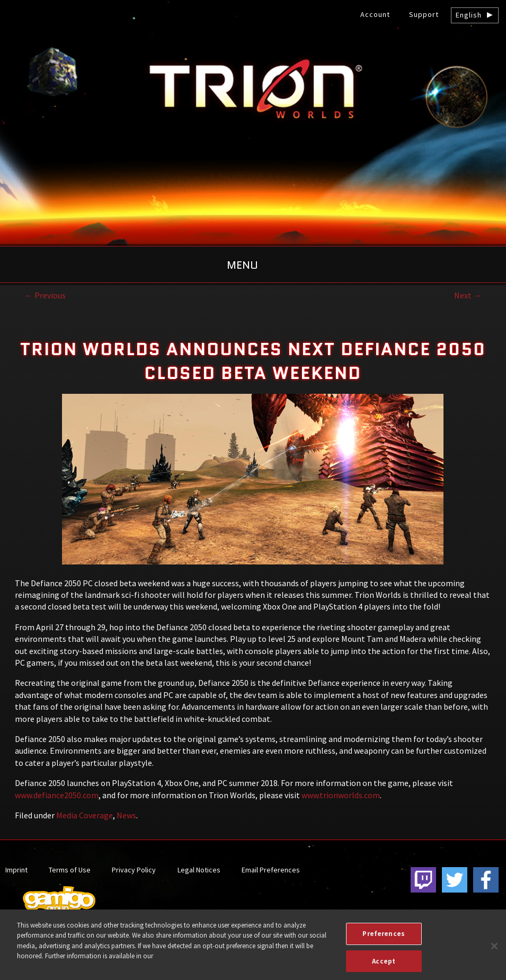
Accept (384, 966)
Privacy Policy (134, 870)
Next (468, 295)
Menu (242, 265)
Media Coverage (85, 815)
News (126, 815)
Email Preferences (271, 870)
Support (424, 14)
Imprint (16, 870)
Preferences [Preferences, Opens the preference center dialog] (383, 939)
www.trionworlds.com (340, 795)
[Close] (494, 951)
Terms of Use (70, 870)
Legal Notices (199, 870)
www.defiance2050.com (57, 795)
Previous (45, 295)
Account (375, 14)
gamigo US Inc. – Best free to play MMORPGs (253, 88)
